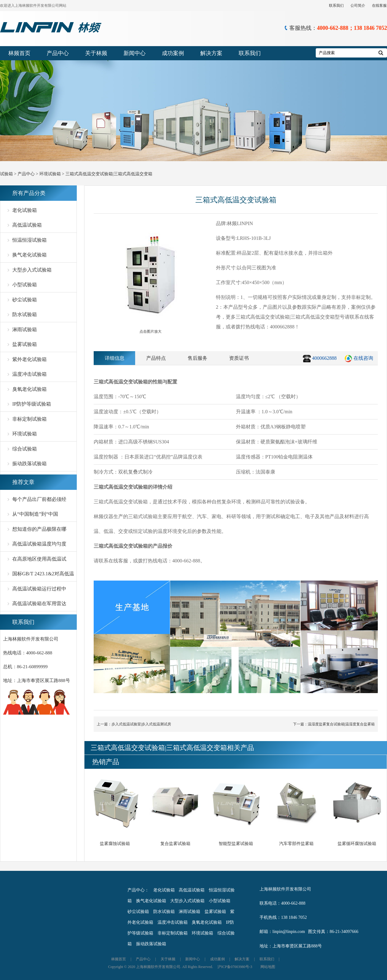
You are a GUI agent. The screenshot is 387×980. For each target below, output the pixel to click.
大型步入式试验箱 (32, 270)
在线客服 (379, 6)
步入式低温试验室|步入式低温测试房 (141, 724)
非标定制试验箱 (29, 419)
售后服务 (197, 358)
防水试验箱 (25, 314)
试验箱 (6, 174)
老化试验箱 (25, 210)
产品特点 (156, 358)
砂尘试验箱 (25, 300)
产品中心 (58, 53)
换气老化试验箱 (29, 255)
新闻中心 (135, 53)
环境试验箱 (50, 174)
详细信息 (115, 358)
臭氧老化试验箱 (29, 389)
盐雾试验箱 (25, 344)
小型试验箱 (25, 285)
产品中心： (138, 890)
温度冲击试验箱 (29, 374)
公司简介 (358, 6)
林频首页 (19, 53)
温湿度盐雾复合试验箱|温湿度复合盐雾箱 (341, 724)
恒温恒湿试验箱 (29, 240)
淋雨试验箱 (25, 329)
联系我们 (336, 6)
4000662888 (324, 358)
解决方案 (211, 53)
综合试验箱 (25, 449)
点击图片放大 (150, 278)
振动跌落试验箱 (29, 464)
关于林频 (96, 53)
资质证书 (239, 358)
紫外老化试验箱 (29, 359)
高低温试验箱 (27, 225)
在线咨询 (363, 358)
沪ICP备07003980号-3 (235, 967)
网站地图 (268, 967)
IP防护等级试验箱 (32, 404)
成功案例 (173, 53)
